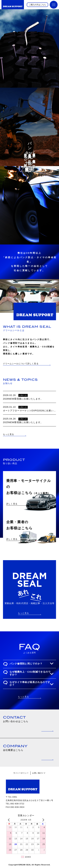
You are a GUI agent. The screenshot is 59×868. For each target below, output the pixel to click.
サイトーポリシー (21, 773)
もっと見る (9, 434)
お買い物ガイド (39, 773)
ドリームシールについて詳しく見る (21, 364)
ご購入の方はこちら (37, 5)
